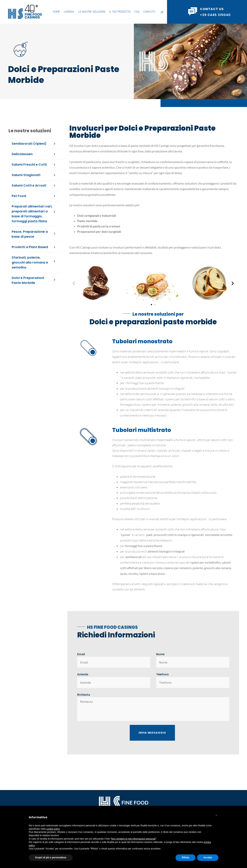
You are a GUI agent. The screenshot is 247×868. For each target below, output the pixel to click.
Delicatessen (22, 154)
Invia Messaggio (152, 733)
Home (56, 12)
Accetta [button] (208, 858)
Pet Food (19, 196)
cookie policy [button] (53, 829)
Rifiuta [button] (185, 858)
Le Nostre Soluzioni (92, 12)
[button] (162, 12)
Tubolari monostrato (142, 341)
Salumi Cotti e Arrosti (29, 185)
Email (81, 654)
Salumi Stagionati (26, 175)
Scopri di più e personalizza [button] (51, 858)
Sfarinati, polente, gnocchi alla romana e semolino (30, 262)
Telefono (162, 674)
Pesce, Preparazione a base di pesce (30, 234)
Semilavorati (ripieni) (29, 144)
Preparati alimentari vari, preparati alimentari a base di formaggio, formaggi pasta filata (32, 214)
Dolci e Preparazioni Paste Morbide (28, 280)
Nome (160, 654)
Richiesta (84, 694)
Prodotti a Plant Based (30, 247)
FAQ (137, 12)
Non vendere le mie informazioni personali (133, 839)
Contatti (149, 12)
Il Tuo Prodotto (120, 12)
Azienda (69, 12)
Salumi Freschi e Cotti (29, 165)
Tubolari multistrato (142, 430)
